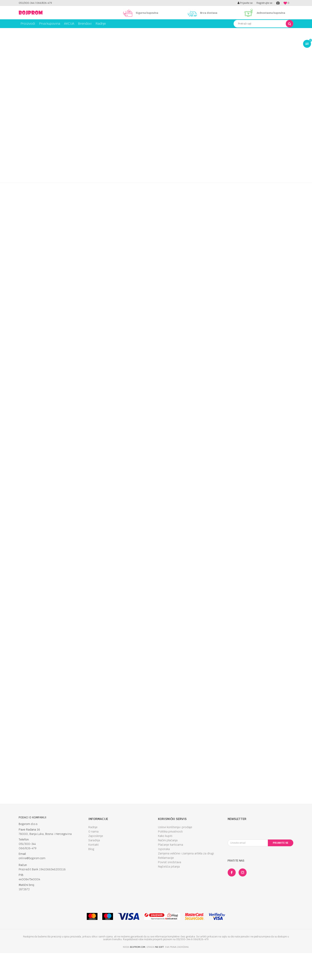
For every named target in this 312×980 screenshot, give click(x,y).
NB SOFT (159, 975)
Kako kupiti (165, 864)
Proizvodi (35, 31)
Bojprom (23, 31)
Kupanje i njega (52, 31)
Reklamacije (166, 886)
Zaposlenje (96, 864)
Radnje (93, 855)
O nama (93, 860)
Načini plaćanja (168, 868)
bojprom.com (138, 975)
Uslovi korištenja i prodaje (175, 855)
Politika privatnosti (170, 860)
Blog (91, 877)
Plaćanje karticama (171, 873)
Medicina (68, 31)
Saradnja (94, 868)
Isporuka (164, 877)
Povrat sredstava (170, 890)
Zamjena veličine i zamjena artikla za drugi (186, 881)
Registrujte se (264, 3)
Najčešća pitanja (169, 895)
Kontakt (94, 873)
